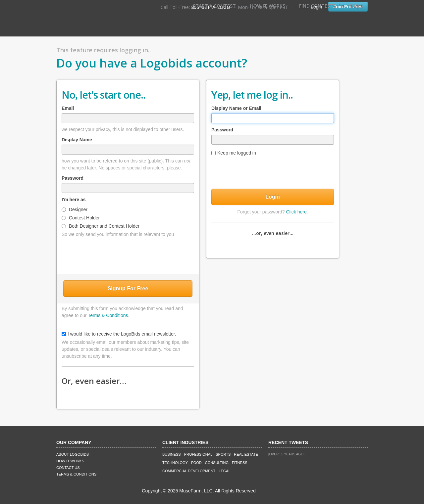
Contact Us (68, 468)
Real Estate (246, 454)
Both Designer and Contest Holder (101, 226)
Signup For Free (128, 288)
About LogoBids (73, 454)
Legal (224, 471)
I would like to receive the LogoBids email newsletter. (119, 334)
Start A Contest (214, 6)
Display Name (77, 140)
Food (196, 463)
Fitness (239, 463)
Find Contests (318, 6)
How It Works (268, 6)
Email (68, 108)
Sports (223, 454)
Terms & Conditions (108, 315)
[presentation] (128, 254)
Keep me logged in (234, 153)
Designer (75, 209)
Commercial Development (189, 471)
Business (172, 454)
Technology (175, 463)
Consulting (217, 463)
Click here (296, 212)
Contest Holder (81, 218)
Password (73, 178)
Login (273, 197)
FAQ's (356, 6)
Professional (198, 454)
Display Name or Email (236, 108)
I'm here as (74, 200)
